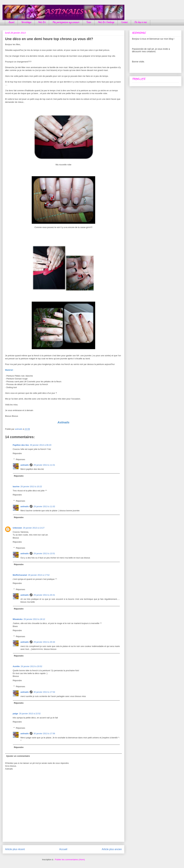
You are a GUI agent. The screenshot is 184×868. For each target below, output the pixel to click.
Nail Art (42, 23)
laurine (16, 486)
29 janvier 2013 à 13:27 (34, 528)
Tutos (89, 23)
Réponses (21, 459)
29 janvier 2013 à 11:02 (44, 506)
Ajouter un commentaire (18, 756)
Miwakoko (18, 619)
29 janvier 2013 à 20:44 (44, 642)
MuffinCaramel (20, 575)
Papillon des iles (21, 445)
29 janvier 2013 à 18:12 (34, 619)
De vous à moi (141, 23)
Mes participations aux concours (66, 23)
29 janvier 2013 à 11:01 (44, 465)
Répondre (17, 453)
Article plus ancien (112, 849)
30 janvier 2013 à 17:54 (44, 692)
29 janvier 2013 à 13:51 (44, 553)
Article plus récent (15, 849)
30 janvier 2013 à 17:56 (44, 733)
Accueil (11, 23)
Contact (124, 23)
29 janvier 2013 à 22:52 (30, 714)
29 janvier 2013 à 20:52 (31, 666)
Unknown (17, 528)
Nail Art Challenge (106, 23)
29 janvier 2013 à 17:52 (39, 575)
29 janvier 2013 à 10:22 (31, 486)
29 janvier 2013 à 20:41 (44, 595)
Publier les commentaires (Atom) (70, 860)
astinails (25, 465)
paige (15, 714)
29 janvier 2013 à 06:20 (41, 445)
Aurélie (16, 666)
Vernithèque (26, 23)
